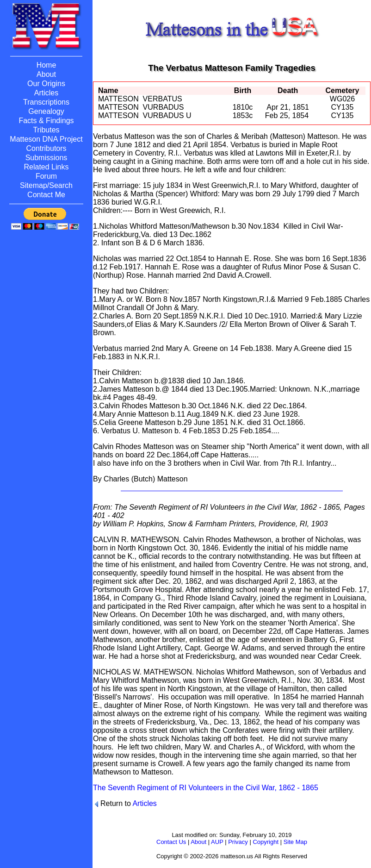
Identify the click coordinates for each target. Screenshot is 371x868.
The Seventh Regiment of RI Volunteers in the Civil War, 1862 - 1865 (206, 788)
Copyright (266, 842)
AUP (217, 842)
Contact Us (171, 842)
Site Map (295, 842)
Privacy (238, 842)
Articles (144, 803)
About (198, 842)
